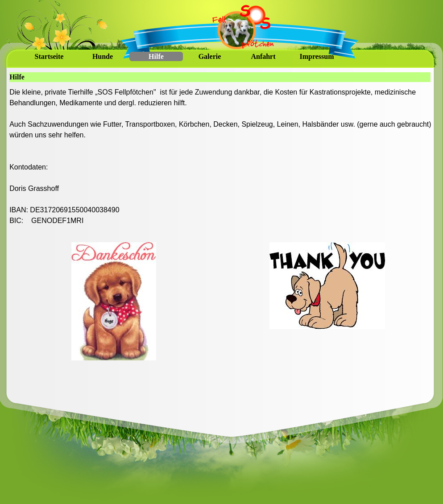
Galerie (210, 56)
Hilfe (156, 56)
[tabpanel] (220, 162)
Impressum (317, 56)
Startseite (49, 56)
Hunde (103, 56)
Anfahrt (263, 56)
